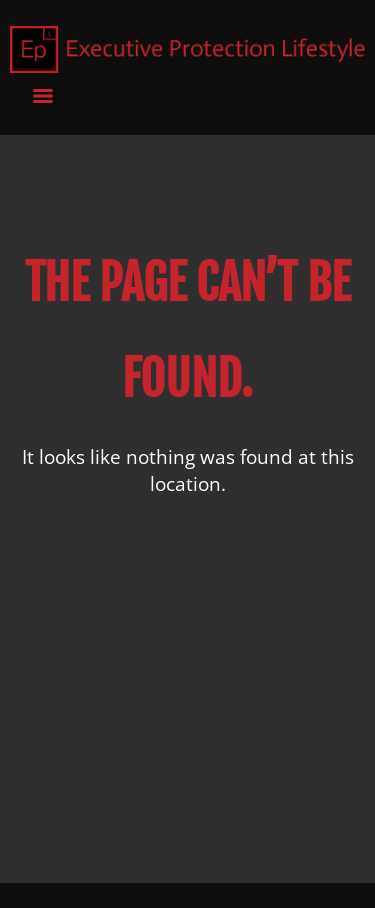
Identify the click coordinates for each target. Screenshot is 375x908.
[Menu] (43, 96)
